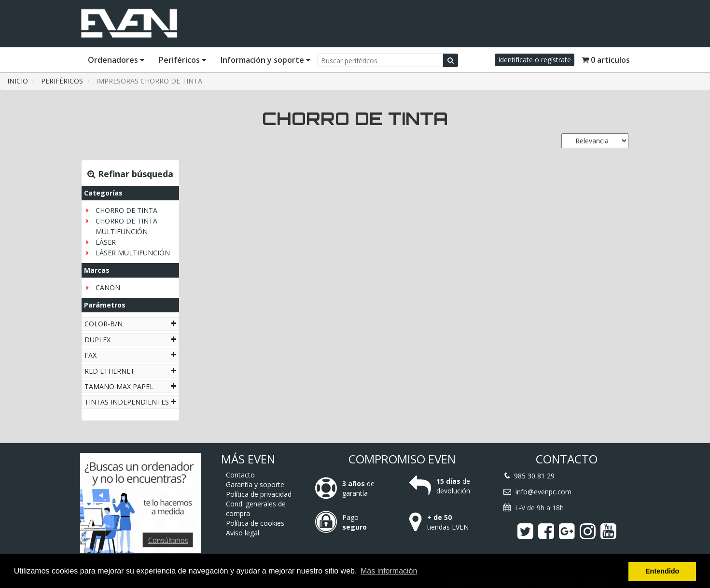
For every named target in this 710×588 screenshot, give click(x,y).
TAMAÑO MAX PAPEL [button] (130, 386)
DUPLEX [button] (130, 340)
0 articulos (606, 60)
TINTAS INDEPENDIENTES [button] (130, 402)
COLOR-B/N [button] (130, 324)
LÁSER (106, 242)
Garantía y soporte (255, 484)
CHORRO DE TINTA (126, 210)
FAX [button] (130, 355)
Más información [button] (389, 571)
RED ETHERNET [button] (130, 371)
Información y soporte (265, 60)
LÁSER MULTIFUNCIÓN (133, 253)
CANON (108, 287)
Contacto (240, 475)
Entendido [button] (662, 571)
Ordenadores (116, 60)
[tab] (130, 324)
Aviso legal (243, 533)
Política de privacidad (259, 494)
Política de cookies (255, 523)
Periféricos (182, 60)
